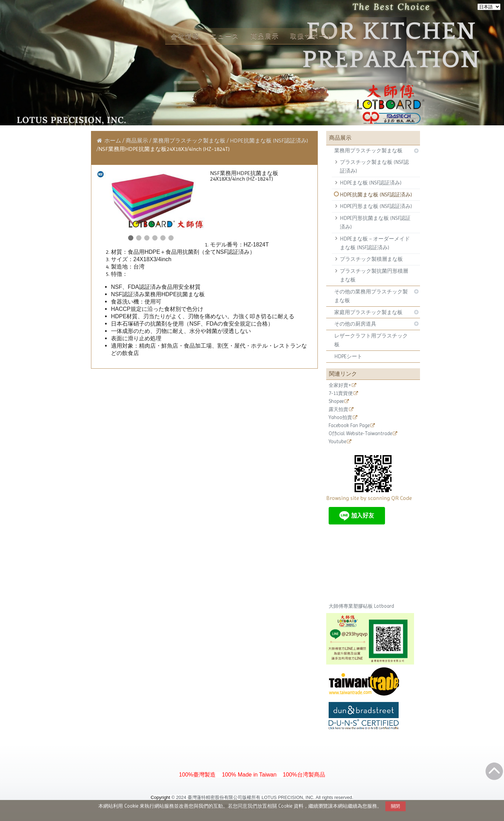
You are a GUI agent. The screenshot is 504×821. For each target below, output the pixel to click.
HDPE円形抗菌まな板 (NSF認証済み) (375, 222)
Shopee (336, 401)
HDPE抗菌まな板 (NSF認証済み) (376, 195)
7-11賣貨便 (341, 393)
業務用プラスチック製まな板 (368, 151)
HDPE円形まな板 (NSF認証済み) (376, 206)
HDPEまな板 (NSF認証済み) (371, 183)
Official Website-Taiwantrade (360, 434)
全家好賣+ (340, 385)
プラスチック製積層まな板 (371, 259)
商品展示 (138, 141)
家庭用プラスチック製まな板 (368, 312)
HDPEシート (348, 356)
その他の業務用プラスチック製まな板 (371, 296)
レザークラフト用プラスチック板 (371, 340)
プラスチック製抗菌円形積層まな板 (374, 275)
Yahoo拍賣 (340, 418)
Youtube (337, 442)
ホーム (113, 141)
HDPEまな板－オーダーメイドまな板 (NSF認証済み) (375, 243)
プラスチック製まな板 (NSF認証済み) (374, 166)
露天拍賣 (338, 409)
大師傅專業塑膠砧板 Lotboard (361, 606)
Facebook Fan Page (349, 426)
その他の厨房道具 (355, 324)
